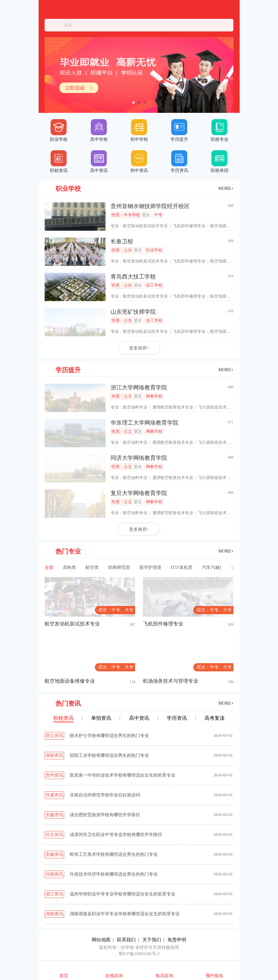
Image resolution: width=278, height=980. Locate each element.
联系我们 (126, 940)
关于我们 (152, 940)
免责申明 (177, 940)
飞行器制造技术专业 (216, 407)
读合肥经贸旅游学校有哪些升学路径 (105, 815)
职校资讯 (59, 162)
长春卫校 (122, 241)
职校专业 (220, 130)
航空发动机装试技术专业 (145, 226)
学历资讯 (179, 162)
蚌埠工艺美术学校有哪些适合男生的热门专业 (114, 854)
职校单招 (220, 162)
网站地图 (101, 940)
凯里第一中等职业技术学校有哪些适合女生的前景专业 (123, 775)
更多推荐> (139, 348)
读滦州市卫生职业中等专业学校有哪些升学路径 (116, 835)
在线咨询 (114, 976)
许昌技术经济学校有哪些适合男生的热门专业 (114, 874)
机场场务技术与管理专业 (171, 681)
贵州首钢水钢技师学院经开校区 (150, 206)
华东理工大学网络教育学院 (144, 423)
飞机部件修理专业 (189, 226)
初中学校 (139, 130)
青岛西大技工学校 (133, 277)
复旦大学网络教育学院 (139, 493)
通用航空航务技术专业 (173, 407)
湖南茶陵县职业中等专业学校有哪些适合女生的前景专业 (125, 914)
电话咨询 (164, 976)
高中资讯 (99, 162)
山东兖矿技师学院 (133, 312)
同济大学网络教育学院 (139, 458)
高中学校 (99, 130)
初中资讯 (139, 162)
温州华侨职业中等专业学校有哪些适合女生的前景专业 (123, 894)
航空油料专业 (135, 407)
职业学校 (59, 130)
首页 (64, 976)
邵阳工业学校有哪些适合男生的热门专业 (109, 755)
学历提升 (179, 130)
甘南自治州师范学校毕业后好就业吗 (105, 795)
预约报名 (215, 976)
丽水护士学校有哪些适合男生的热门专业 (109, 736)
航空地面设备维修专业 (231, 226)
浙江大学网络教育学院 (139, 388)
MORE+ (226, 188)
